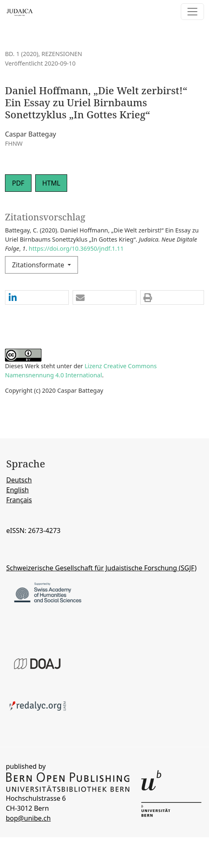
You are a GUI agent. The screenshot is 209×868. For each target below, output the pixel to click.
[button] (37, 298)
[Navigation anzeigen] (192, 12)
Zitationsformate (39, 265)
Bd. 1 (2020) (22, 54)
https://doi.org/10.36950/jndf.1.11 (76, 248)
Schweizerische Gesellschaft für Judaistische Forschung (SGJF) (101, 568)
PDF (18, 183)
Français (19, 500)
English (17, 490)
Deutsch (19, 480)
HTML (51, 183)
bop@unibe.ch (28, 818)
